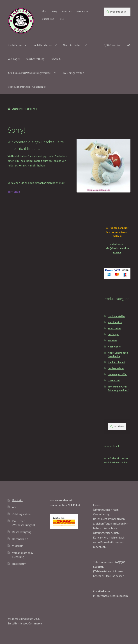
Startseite (17, 109)
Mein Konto (83, 11)
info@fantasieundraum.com (110, 596)
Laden (97, 505)
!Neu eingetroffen (73, 73)
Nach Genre (15, 45)
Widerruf (18, 546)
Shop (45, 11)
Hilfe (61, 19)
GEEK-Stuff (114, 380)
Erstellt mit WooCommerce (25, 623)
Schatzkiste (115, 328)
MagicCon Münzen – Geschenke (27, 87)
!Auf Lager (14, 59)
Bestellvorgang (22, 532)
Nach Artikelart (72, 45)
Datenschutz (20, 539)
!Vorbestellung (35, 59)
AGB (15, 507)
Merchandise (115, 322)
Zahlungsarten (21, 514)
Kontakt (17, 500)
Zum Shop (14, 192)
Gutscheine (48, 19)
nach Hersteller (42, 45)
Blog (55, 11)
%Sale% (56, 59)
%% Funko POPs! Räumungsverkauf (30, 73)
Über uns (67, 11)
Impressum (19, 564)
